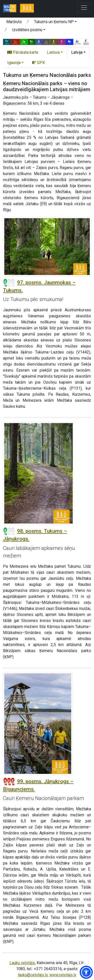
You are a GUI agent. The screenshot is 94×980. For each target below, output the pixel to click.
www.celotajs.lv (63, 975)
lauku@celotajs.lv (33, 975)
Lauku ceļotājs (22, 963)
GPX (38, 63)
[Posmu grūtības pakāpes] (9, 283)
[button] (55, 23)
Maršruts (14, 22)
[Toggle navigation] (84, 8)
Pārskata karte (23, 52)
